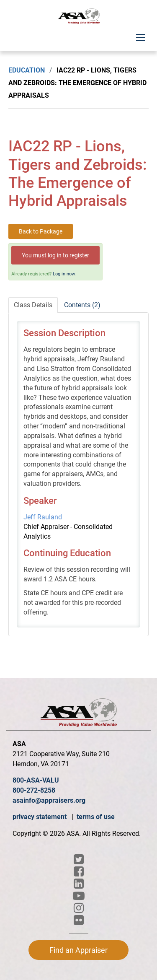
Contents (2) (82, 305)
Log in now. (64, 274)
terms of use (96, 817)
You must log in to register (55, 255)
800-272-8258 (34, 790)
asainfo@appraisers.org (49, 800)
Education (27, 70)
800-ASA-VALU (36, 780)
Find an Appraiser (78, 950)
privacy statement (40, 817)
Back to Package (41, 231)
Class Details (33, 305)
